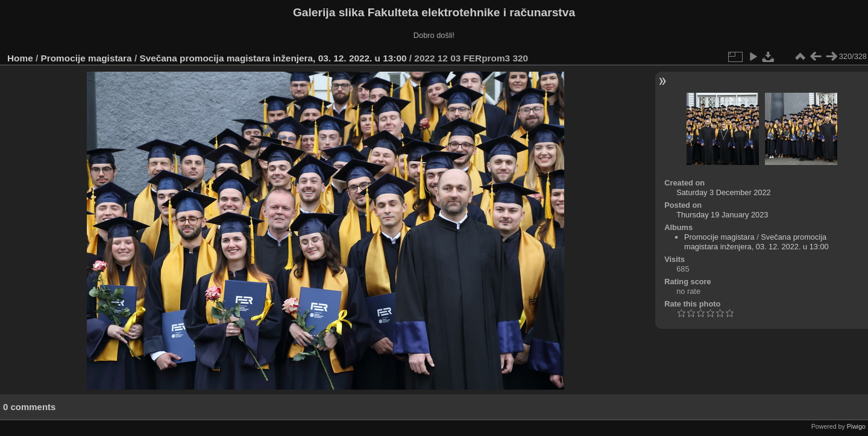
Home (20, 58)
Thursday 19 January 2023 (722, 215)
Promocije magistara (86, 58)
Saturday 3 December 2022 (724, 192)
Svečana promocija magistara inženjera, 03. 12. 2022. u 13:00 (273, 58)
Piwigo (856, 426)
